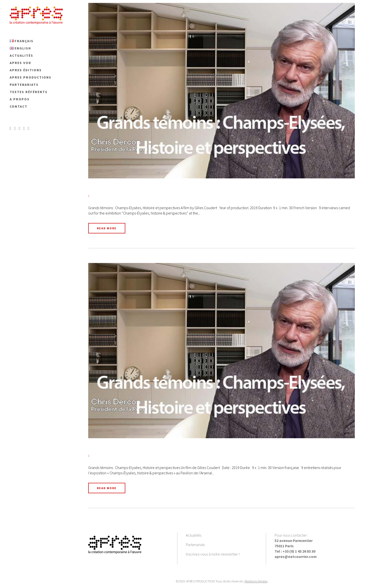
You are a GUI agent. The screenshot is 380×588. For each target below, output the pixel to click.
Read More (107, 228)
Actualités (194, 535)
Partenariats (195, 545)
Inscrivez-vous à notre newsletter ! (213, 554)
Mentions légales (256, 581)
